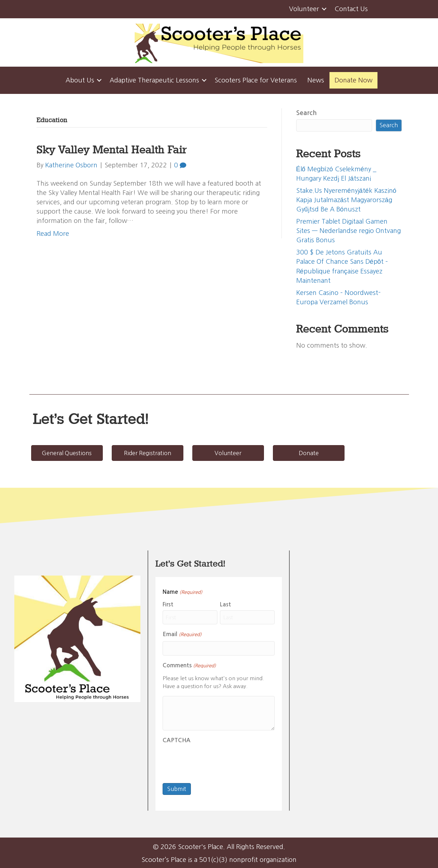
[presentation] (217, 761)
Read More (53, 234)
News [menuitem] (316, 80)
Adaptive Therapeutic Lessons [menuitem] (154, 80)
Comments (189, 666)
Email (182, 635)
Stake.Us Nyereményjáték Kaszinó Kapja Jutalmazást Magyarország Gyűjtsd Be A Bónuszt (346, 200)
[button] (324, 9)
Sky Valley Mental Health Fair (112, 149)
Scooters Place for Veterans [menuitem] (256, 80)
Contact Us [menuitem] (351, 9)
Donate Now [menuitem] (353, 80)
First (168, 604)
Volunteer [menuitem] (304, 9)
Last (225, 604)
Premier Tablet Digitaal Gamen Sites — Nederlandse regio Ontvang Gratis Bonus (348, 231)
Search (306, 113)
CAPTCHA (177, 740)
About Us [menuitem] (80, 80)
